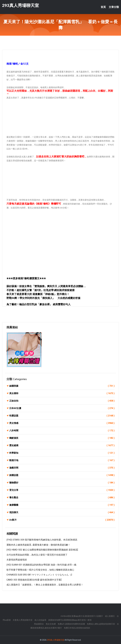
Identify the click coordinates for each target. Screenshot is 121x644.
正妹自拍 (62, 401)
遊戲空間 (62, 468)
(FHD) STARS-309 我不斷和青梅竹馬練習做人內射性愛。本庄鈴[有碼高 (42, 540)
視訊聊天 (62, 512)
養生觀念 (62, 498)
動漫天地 (62, 460)
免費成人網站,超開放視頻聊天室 (101, 624)
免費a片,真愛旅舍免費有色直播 (71, 624)
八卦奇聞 (62, 431)
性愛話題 (62, 416)
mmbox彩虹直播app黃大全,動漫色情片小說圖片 (82, 616)
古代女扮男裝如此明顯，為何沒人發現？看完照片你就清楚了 (37, 555)
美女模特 (62, 393)
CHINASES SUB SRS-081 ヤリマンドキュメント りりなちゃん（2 (39, 575)
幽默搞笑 (62, 438)
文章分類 (114, 7)
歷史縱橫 (62, 445)
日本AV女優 (62, 408)
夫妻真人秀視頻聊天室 (23, 620)
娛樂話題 (62, 475)
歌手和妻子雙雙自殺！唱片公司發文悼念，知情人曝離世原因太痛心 (40, 570)
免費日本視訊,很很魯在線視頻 (77, 628)
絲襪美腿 (62, 386)
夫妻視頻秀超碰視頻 (17, 560)
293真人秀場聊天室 (21, 5)
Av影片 (62, 520)
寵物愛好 (62, 483)
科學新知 (62, 453)
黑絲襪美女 (39, 624)
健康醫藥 (62, 505)
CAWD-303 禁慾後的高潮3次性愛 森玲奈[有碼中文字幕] (34, 580)
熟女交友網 (51, 624)
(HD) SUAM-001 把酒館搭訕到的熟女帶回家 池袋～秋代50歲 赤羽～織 (41, 565)
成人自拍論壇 (40, 620)
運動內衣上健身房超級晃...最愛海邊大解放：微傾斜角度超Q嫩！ (38, 545)
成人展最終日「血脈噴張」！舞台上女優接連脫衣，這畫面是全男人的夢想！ (45, 585)
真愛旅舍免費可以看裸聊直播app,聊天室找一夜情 (70, 620)
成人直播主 (110, 616)
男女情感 (62, 423)
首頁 (103, 7)
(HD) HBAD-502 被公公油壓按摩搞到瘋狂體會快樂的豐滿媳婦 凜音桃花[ (42, 550)
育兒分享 (62, 490)
